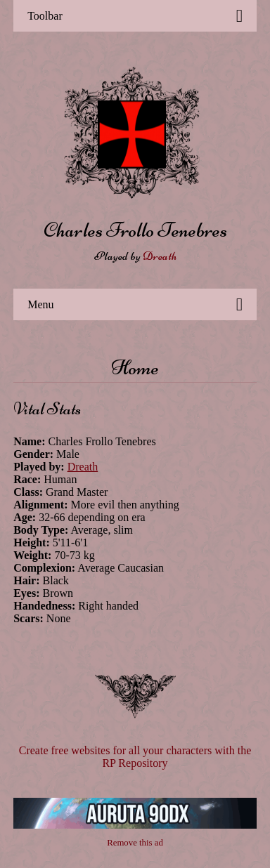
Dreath (160, 256)
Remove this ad (135, 843)
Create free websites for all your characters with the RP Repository (135, 757)
